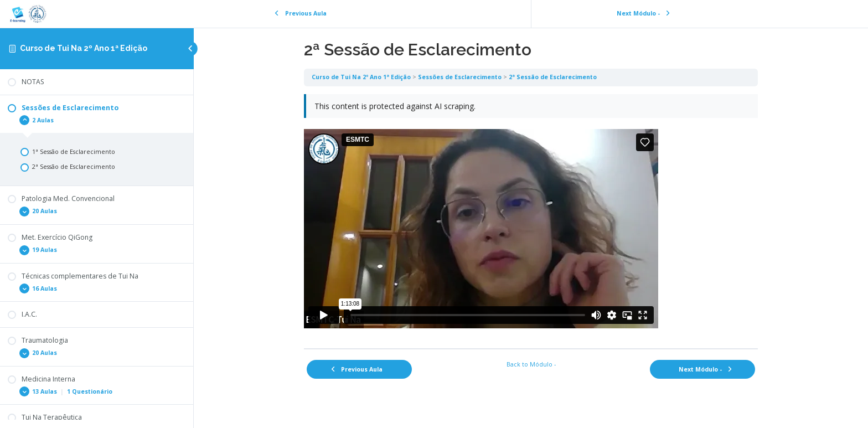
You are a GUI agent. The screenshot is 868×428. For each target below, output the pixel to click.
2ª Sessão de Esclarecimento (553, 77)
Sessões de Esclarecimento (460, 77)
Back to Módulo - (531, 364)
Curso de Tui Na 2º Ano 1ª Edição (84, 48)
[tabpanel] (531, 217)
